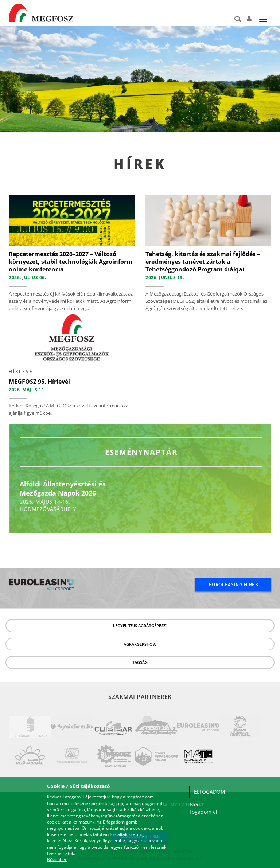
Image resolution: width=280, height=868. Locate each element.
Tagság (140, 662)
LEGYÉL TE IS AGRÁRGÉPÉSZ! (140, 625)
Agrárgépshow (140, 644)
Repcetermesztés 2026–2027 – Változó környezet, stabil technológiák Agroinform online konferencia (71, 262)
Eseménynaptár (141, 452)
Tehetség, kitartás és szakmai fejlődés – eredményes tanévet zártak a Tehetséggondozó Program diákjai (203, 262)
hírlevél (23, 372)
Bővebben (57, 859)
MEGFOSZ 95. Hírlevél (39, 382)
